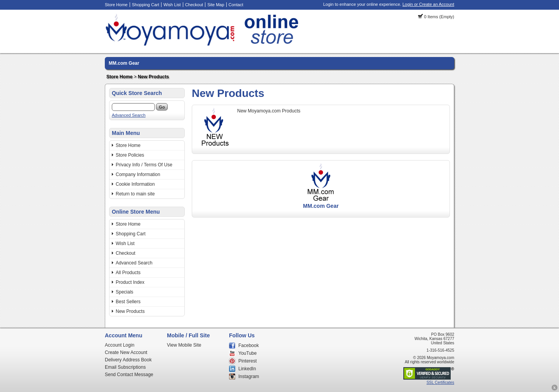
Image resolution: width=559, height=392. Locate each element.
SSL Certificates (440, 383)
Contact (236, 5)
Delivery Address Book (128, 360)
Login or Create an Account (428, 4)
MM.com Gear (124, 63)
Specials (124, 292)
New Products (153, 77)
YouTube (247, 353)
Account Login (120, 345)
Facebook (249, 345)
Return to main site (135, 194)
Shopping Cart (146, 5)
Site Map (216, 5)
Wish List (172, 5)
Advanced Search (129, 115)
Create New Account (126, 352)
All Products (128, 273)
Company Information (138, 174)
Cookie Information (135, 184)
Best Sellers (128, 302)
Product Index (130, 282)
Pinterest (247, 361)
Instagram (249, 376)
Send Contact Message (129, 375)
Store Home (116, 5)
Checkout (194, 5)
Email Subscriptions (125, 367)
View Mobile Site (184, 345)
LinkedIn (247, 369)
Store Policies (130, 155)
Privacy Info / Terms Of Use (144, 165)
